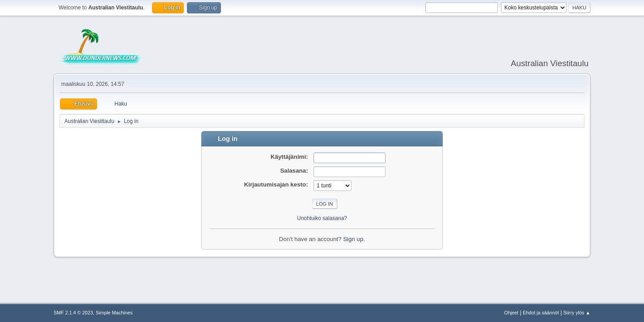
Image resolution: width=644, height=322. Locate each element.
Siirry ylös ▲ (577, 313)
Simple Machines (114, 313)
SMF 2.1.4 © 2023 (73, 313)
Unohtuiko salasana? (322, 218)
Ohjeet (511, 313)
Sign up (353, 239)
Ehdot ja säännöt (541, 313)
